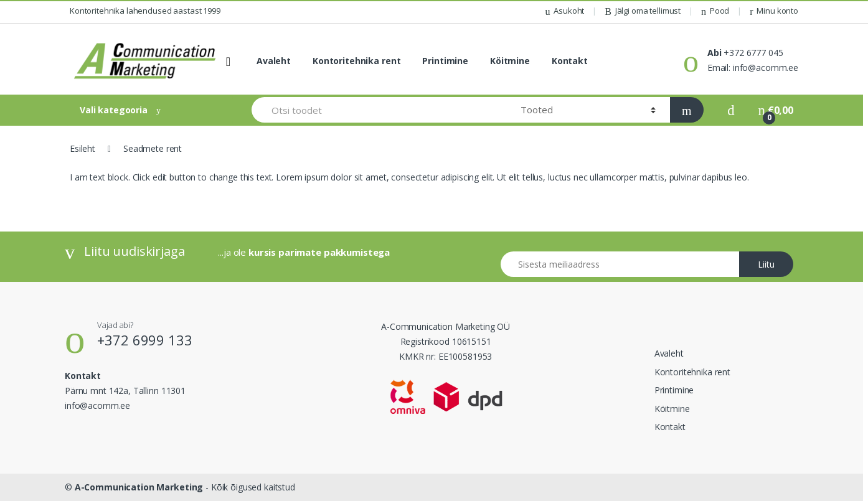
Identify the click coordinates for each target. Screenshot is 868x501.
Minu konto (774, 11)
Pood (715, 11)
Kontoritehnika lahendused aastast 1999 (145, 11)
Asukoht (564, 11)
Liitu (766, 264)
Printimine (445, 61)
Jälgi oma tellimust (643, 11)
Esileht (83, 148)
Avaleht (274, 61)
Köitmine (510, 61)
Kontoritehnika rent (356, 61)
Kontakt (570, 61)
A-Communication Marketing (139, 487)
